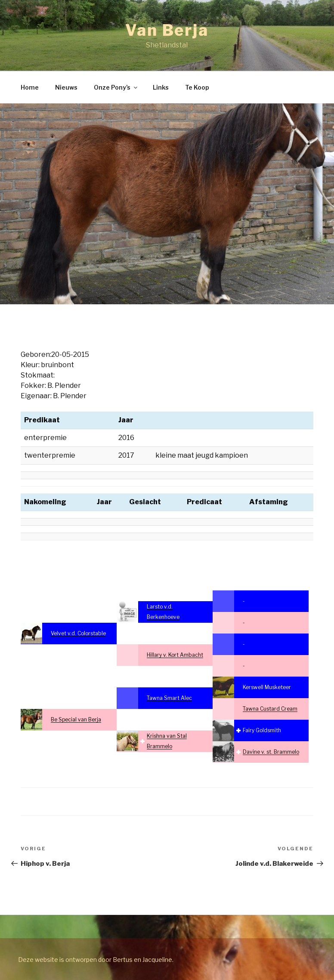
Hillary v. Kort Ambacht (175, 655)
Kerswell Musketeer (267, 687)
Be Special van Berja (76, 719)
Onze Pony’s (116, 87)
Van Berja (167, 30)
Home (30, 87)
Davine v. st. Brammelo (271, 752)
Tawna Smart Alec (169, 698)
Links (161, 87)
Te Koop (197, 87)
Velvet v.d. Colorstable (78, 633)
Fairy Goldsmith (262, 730)
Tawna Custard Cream (270, 709)
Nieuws (66, 87)
